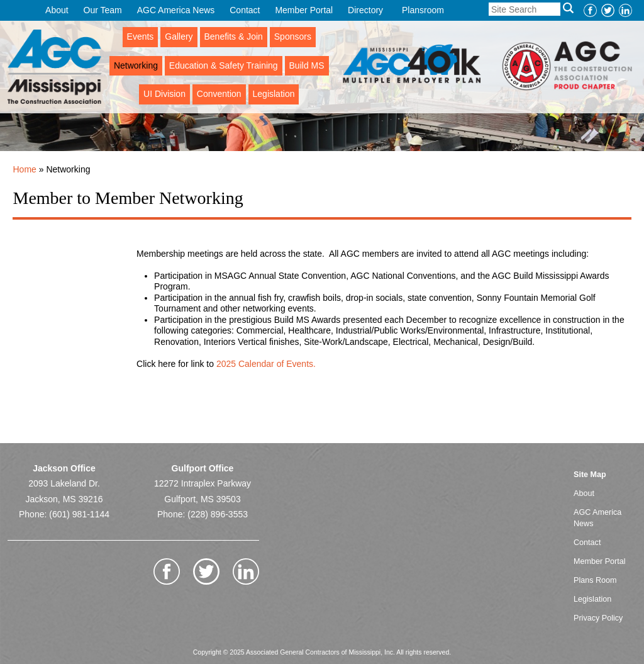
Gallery (179, 37)
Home (24, 169)
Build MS (307, 65)
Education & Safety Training (224, 65)
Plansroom (423, 10)
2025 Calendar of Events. (265, 364)
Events (141, 37)
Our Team (103, 10)
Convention (219, 94)
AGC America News (176, 10)
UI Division (164, 94)
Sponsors (293, 37)
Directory (365, 10)
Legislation (274, 94)
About (57, 10)
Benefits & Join (234, 37)
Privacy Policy (598, 618)
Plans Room (595, 580)
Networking (136, 65)
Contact (245, 10)
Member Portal (304, 10)
